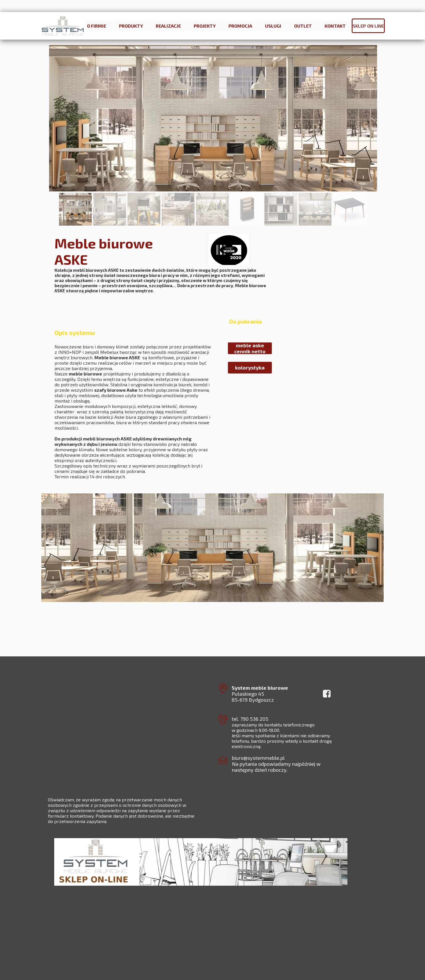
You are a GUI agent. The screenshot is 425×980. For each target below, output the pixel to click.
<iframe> (204, 937)
